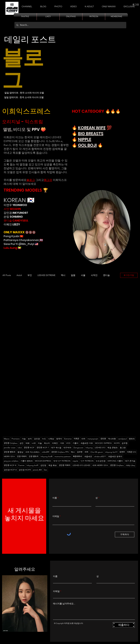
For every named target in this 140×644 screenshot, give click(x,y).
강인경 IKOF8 (25, 470)
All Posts (7, 275)
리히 (83, 439)
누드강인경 (101, 461)
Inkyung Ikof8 (46, 456)
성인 (22, 443)
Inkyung (89, 448)
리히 (86, 452)
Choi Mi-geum (97, 452)
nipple (75, 461)
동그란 (123, 448)
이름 (55, 498)
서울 (83, 275)
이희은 (77, 439)
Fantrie (21, 465)
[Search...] (70, 25)
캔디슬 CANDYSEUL (16, 221)
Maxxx (7, 439)
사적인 (94, 275)
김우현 (125, 443)
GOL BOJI (87, 145)
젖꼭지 (59, 439)
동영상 (20, 452)
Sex (45, 470)
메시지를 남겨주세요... (64, 604)
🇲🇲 (19, 248)
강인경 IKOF (29, 448)
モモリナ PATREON (62, 461)
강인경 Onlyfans (11, 443)
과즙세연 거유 (87, 443)
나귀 (34, 443)
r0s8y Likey (130, 465)
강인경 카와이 (65, 465)
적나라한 (112, 439)
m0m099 (46, 452)
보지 (30, 439)
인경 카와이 (22, 456)
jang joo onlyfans (11, 461)
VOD (68, 443)
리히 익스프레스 (33, 452)
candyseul (122, 439)
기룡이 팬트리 (27, 461)
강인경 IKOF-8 (10, 465)
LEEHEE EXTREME (46, 275)
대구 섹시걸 (56, 448)
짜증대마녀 (77, 456)
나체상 (51, 439)
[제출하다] (124, 625)
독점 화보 (53, 465)
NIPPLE (85, 139)
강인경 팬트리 (10, 452)
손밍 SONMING (13, 217)
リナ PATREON (87, 461)
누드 (44, 439)
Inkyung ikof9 (32, 465)
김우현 (80, 452)
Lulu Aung (10, 248)
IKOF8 (117, 443)
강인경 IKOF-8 (10, 470)
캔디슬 (106, 275)
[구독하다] (125, 534)
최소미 (47, 443)
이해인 (55, 443)
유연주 (122, 452)
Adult (19, 275)
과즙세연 (88, 456)
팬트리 (132, 439)
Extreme (68, 439)
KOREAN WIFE (92, 128)
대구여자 (67, 448)
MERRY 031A (9, 456)
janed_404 (37, 470)
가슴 (24, 439)
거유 (62, 443)
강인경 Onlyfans (117, 465)
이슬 (40, 443)
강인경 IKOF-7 (43, 448)
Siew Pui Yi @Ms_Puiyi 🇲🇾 (21, 244)
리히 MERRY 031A (100, 465)
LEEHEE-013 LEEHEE (81, 465)
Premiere (16, 439)
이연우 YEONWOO (15, 205)
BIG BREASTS (91, 134)
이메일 (56, 516)
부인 (30, 275)
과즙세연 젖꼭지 (115, 456)
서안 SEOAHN (12, 209)
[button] (89, 5)
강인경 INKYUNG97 (16, 213)
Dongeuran (78, 448)
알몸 (73, 275)
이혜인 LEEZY (12, 224)
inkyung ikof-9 (111, 452)
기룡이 (75, 443)
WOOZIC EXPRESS (103, 443)
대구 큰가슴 (130, 461)
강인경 (37, 439)
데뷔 (28, 443)
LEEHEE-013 (100, 448)
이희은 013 (132, 452)
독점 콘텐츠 (113, 448)
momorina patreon (63, 456)
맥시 (63, 275)
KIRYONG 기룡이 (115, 461)
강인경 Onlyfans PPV (60, 452)
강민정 (43, 465)
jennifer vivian (10, 448)
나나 (20, 448)
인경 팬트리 (34, 456)
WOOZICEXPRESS (43, 461)
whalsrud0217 (100, 456)
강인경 (103, 439)
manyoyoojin (93, 439)
